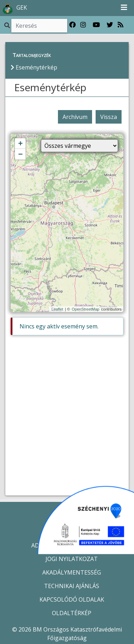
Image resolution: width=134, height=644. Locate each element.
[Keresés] (39, 26)
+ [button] (20, 144)
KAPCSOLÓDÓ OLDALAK (72, 599)
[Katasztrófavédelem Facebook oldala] (73, 25)
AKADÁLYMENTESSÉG (72, 572)
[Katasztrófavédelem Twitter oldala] (110, 25)
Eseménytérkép (50, 87)
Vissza (109, 117)
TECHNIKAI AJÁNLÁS (72, 586)
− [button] (20, 155)
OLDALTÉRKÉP (72, 613)
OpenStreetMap (86, 309)
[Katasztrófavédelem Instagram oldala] (83, 25)
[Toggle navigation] (124, 8)
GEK (14, 8)
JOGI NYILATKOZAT (72, 559)
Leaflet (57, 309)
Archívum (75, 117)
